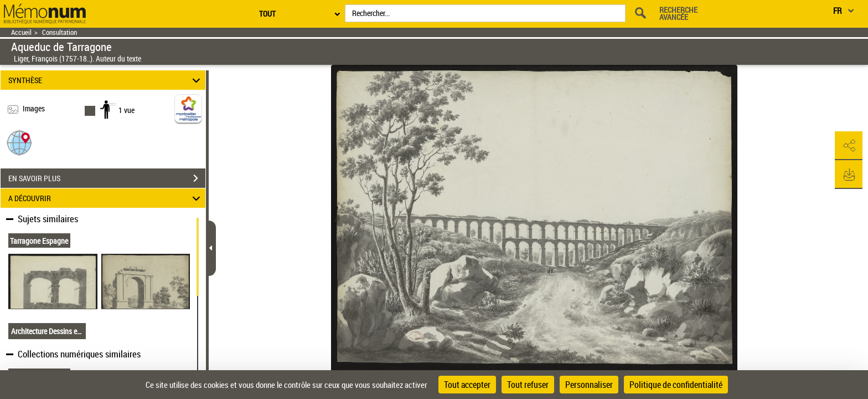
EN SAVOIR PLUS (107, 178)
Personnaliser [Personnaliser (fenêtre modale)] (589, 385)
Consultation (60, 32)
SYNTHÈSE (106, 80)
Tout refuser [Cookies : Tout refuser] (528, 385)
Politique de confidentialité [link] (676, 385)
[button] (19, 142)
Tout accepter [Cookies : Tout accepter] (467, 385)
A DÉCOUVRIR (106, 198)
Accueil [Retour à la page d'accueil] (21, 32)
